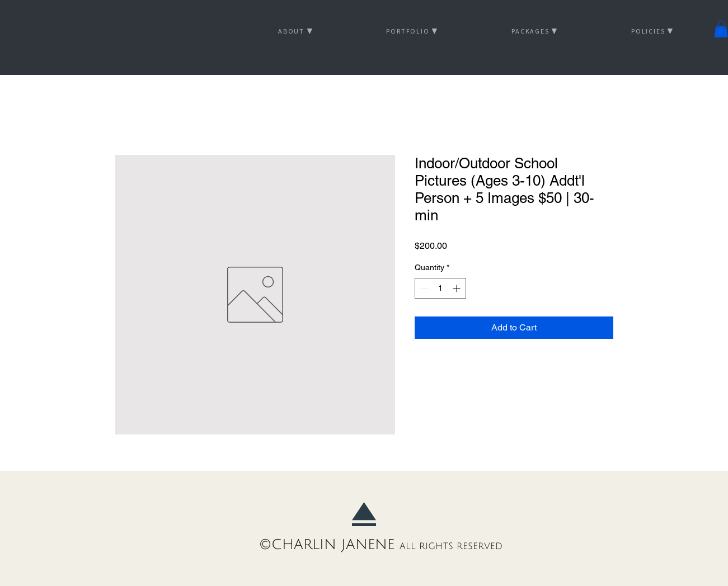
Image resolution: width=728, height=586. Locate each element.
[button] (721, 29)
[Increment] (457, 288)
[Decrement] (423, 288)
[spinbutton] (440, 288)
